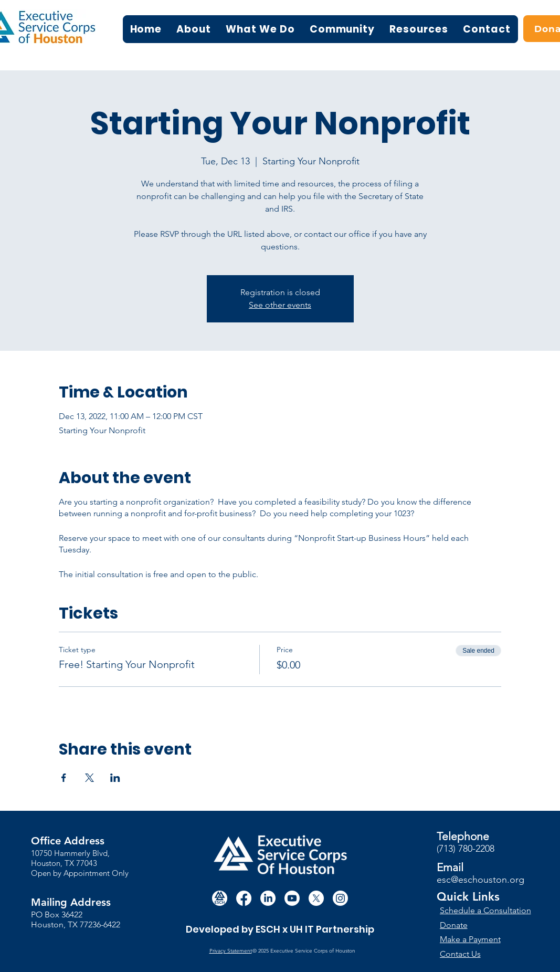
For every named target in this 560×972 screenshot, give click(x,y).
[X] (316, 898)
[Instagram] (340, 898)
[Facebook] (244, 898)
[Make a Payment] (479, 939)
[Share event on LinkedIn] (115, 778)
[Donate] (486, 925)
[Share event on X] (89, 778)
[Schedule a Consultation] (487, 910)
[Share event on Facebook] (64, 778)
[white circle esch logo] (220, 898)
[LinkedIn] (268, 898)
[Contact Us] (479, 954)
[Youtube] (292, 898)
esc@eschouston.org (480, 880)
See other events (280, 305)
